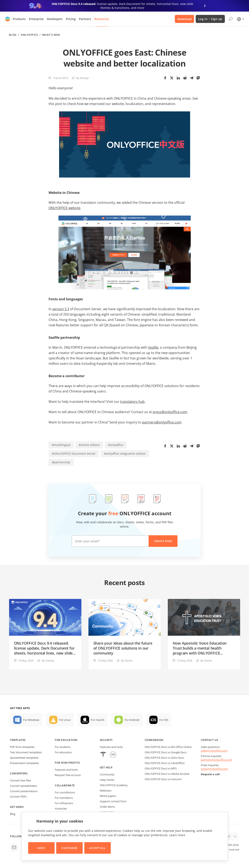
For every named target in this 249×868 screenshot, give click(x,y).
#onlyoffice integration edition (125, 454)
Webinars (106, 790)
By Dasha (127, 661)
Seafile (153, 347)
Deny (41, 848)
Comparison (154, 740)
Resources (102, 19)
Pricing (71, 19)
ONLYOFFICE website (64, 208)
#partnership (61, 462)
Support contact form (113, 801)
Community (107, 774)
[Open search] (231, 19)
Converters (19, 773)
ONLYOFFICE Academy (114, 785)
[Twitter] (172, 78)
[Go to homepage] (8, 19)
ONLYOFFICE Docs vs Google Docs (166, 752)
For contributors (65, 792)
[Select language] (240, 19)
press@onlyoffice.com (170, 412)
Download (184, 19)
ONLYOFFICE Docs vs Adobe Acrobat (167, 774)
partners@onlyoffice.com (162, 422)
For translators (64, 798)
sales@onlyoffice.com (214, 751)
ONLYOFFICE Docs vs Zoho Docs (164, 758)
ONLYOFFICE (29, 35)
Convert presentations (24, 791)
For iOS (164, 720)
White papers (108, 796)
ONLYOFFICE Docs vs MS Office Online (168, 747)
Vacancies (61, 808)
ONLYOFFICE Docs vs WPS (161, 768)
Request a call (210, 774)
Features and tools (66, 770)
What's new (51, 35)
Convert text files (20, 780)
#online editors (89, 445)
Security (106, 740)
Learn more (177, 835)
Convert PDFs (18, 796)
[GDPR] (113, 755)
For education (66, 740)
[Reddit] (185, 78)
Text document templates (26, 752)
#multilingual (61, 445)
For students (63, 747)
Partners (85, 19)
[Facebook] (165, 78)
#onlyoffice (116, 445)
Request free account (68, 775)
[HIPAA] (103, 755)
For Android (132, 720)
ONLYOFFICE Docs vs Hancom (163, 779)
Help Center (107, 780)
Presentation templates (24, 763)
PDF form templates (22, 747)
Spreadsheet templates (24, 758)
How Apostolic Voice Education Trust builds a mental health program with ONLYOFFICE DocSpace (200, 648)
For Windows (31, 720)
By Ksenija (82, 78)
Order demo (107, 807)
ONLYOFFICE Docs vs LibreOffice (165, 763)
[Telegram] (192, 78)
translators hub (132, 402)
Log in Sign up (210, 19)
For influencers (64, 803)
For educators (63, 752)
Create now (163, 541)
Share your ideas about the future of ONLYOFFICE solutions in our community (123, 648)
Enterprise (36, 19)
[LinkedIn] (178, 78)
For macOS (98, 720)
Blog (13, 35)
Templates (18, 740)
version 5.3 (61, 309)
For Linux (65, 720)
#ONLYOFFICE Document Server (74, 454)
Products (19, 19)
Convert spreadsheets (23, 786)
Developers (55, 19)
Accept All (97, 848)
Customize (69, 848)
